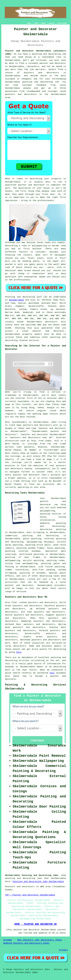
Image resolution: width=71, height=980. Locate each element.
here (19, 652)
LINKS (36, 23)
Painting (10, 297)
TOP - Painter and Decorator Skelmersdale (30, 895)
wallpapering (13, 561)
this (52, 673)
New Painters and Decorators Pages (39, 940)
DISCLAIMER (62, 23)
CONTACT (52, 23)
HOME (29, 23)
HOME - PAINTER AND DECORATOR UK (35, 924)
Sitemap (8, 940)
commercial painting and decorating (32, 536)
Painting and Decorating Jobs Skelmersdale (38, 882)
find (14, 602)
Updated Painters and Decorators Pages (26, 943)
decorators (20, 646)
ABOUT (44, 23)
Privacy (63, 950)
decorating (46, 576)
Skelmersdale (16, 300)
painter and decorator (49, 331)
